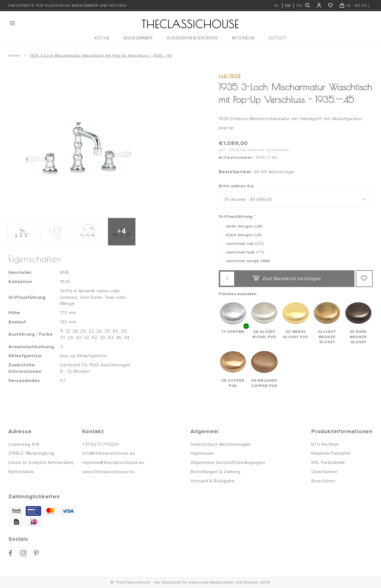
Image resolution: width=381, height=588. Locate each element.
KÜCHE (102, 38)
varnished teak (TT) (245, 252)
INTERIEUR (243, 38)
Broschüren (323, 481)
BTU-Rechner (325, 444)
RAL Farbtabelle (328, 463)
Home (14, 55)
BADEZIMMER (138, 38)
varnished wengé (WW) (248, 261)
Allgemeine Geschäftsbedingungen (228, 463)
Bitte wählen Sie (236, 186)
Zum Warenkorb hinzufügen (286, 279)
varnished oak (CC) (245, 244)
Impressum (202, 453)
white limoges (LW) (244, 226)
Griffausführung (237, 216)
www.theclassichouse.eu (108, 472)
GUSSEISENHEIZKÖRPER (192, 38)
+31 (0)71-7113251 (101, 444)
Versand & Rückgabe (212, 481)
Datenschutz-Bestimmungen (221, 444)
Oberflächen (324, 472)
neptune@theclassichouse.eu (113, 463)
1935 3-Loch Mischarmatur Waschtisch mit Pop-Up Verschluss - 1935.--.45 (101, 55)
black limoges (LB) (244, 235)
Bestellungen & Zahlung (216, 472)
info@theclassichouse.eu (109, 453)
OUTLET (277, 38)
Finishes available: (238, 294)
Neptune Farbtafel (331, 453)
